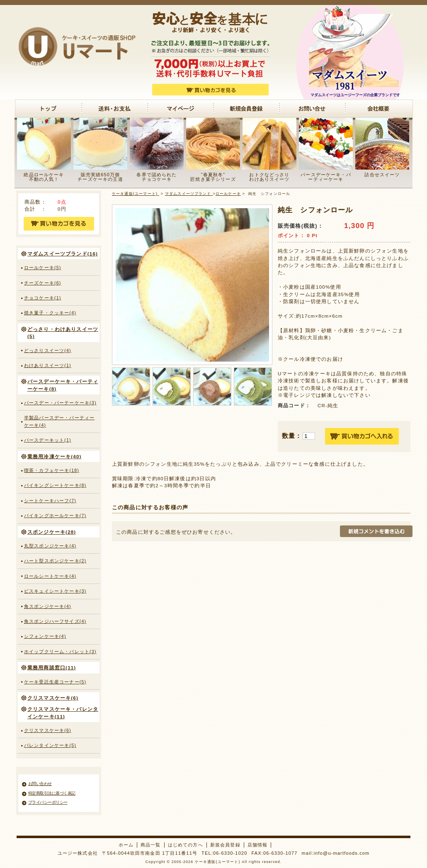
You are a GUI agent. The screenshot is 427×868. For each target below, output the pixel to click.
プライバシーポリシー (48, 802)
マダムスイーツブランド (189, 194)
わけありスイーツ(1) (48, 365)
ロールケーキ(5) (42, 267)
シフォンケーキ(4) (45, 636)
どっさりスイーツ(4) (48, 350)
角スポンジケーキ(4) (48, 606)
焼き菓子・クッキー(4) (50, 313)
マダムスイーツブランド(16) (63, 254)
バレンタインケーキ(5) (50, 745)
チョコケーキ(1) (42, 298)
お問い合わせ (40, 784)
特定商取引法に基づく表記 (52, 793)
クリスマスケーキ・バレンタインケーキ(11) (63, 712)
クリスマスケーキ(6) (53, 698)
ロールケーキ (228, 194)
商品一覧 (151, 845)
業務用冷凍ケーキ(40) (55, 456)
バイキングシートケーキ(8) (55, 485)
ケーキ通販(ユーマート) (136, 194)
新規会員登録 (225, 845)
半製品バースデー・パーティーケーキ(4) (59, 421)
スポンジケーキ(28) (52, 532)
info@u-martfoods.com (342, 853)
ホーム (126, 845)
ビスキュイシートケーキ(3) (55, 591)
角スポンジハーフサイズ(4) (55, 621)
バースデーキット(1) (48, 440)
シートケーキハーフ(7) (50, 501)
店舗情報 (258, 845)
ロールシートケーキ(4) (50, 576)
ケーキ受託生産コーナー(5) (55, 682)
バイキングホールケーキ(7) (55, 515)
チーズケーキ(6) (42, 283)
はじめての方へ (186, 845)
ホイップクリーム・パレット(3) (60, 652)
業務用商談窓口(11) (52, 667)
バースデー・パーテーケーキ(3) (60, 403)
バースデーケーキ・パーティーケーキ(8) (63, 385)
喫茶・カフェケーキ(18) (52, 470)
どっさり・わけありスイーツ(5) (63, 333)
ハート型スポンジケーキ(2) (55, 561)
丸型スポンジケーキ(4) (50, 546)
